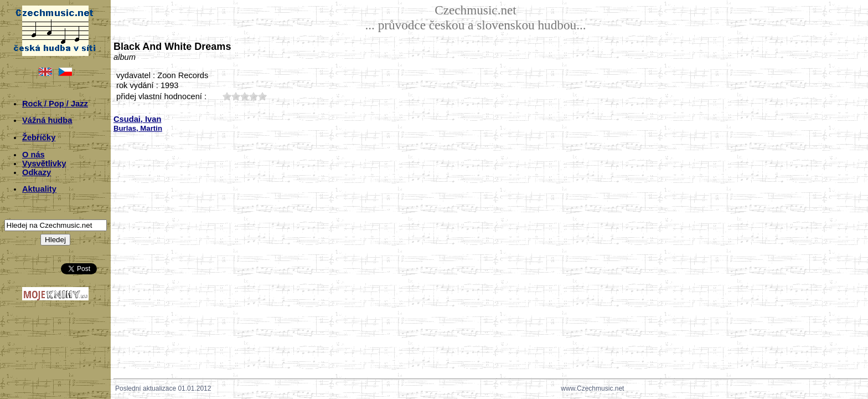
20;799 (236, 96)
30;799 (245, 96)
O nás (33, 155)
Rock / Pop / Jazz (55, 104)
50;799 (262, 96)
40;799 (254, 96)
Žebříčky (39, 137)
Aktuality (39, 189)
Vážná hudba (47, 120)
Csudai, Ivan (137, 119)
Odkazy (37, 172)
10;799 (227, 96)
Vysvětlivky (44, 163)
